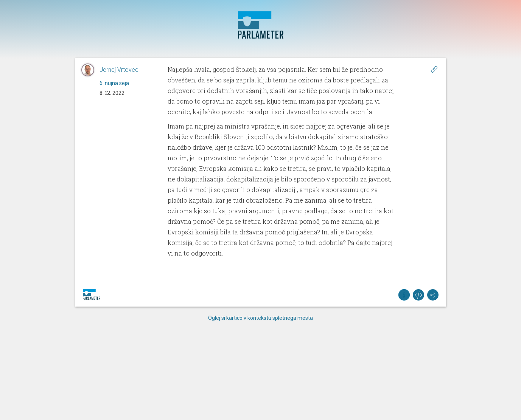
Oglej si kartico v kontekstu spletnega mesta (260, 318)
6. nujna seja (114, 83)
